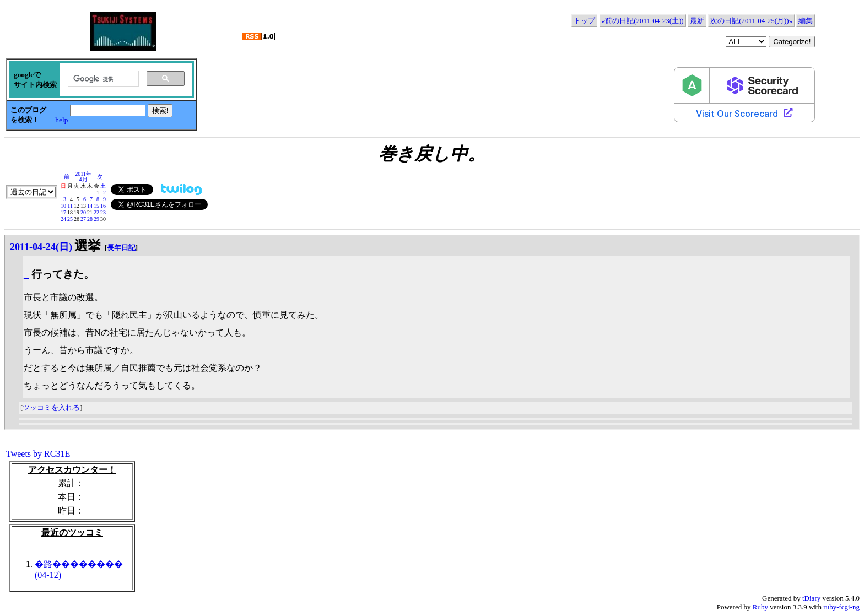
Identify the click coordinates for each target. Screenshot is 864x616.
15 (96, 206)
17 (63, 212)
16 (103, 206)
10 (63, 206)
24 (63, 219)
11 (70, 206)
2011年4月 (83, 177)
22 (96, 212)
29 (96, 219)
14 (90, 206)
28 (90, 219)
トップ (584, 21)
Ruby (760, 607)
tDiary (811, 598)
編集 (806, 21)
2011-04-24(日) (41, 247)
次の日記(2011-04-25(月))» (751, 21)
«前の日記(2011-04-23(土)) (643, 21)
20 (83, 212)
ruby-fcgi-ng (841, 607)
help (61, 120)
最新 (697, 21)
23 (103, 212)
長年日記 (121, 248)
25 (70, 219)
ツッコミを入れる (51, 407)
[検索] (102, 79)
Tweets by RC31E (38, 454)
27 (83, 219)
